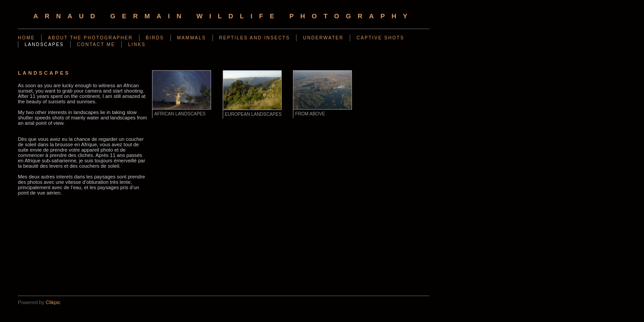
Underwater (323, 38)
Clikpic (53, 302)
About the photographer (90, 38)
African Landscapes (180, 114)
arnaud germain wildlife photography (223, 16)
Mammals (192, 38)
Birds (155, 38)
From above (310, 114)
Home (26, 38)
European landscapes (253, 114)
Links (137, 44)
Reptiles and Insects (255, 38)
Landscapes (44, 44)
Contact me (96, 44)
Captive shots (380, 38)
